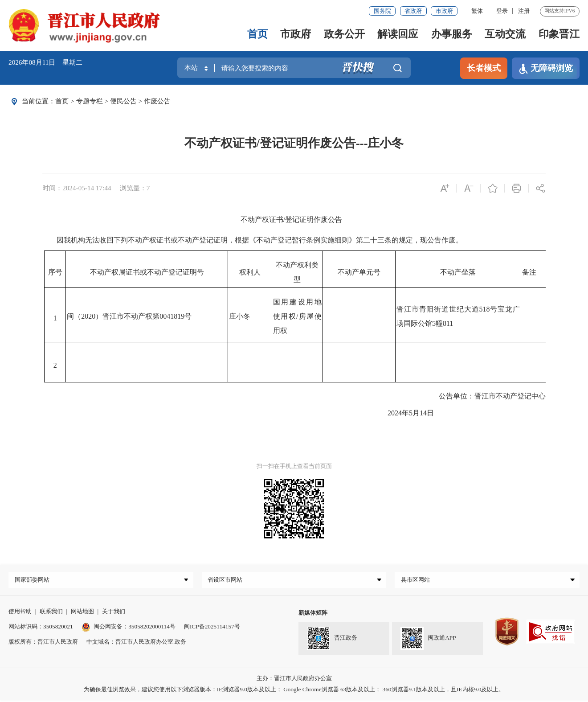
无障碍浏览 (546, 69)
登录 (502, 11)
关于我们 (114, 613)
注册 (524, 11)
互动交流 (505, 34)
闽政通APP (428, 640)
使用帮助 (20, 613)
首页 (257, 34)
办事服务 (452, 34)
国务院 (382, 11)
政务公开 (344, 34)
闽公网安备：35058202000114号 (129, 628)
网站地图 (82, 613)
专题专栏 (90, 101)
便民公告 (123, 101)
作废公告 (157, 101)
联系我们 (51, 613)
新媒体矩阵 (313, 614)
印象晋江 (559, 34)
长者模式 (484, 68)
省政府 (413, 11)
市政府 (444, 11)
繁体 (477, 11)
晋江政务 (332, 640)
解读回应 (398, 34)
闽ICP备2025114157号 (212, 628)
